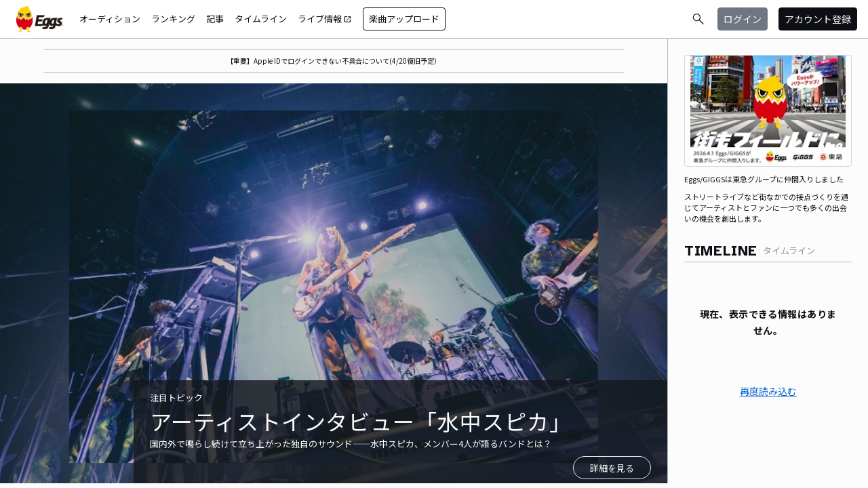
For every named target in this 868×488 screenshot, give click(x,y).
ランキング (173, 19)
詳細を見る (612, 468)
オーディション (110, 19)
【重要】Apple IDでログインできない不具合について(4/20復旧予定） (334, 61)
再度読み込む (768, 391)
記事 (215, 19)
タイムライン (261, 19)
